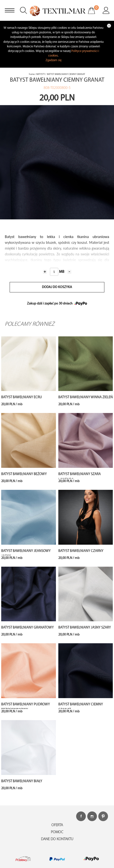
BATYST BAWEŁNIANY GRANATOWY (27, 628)
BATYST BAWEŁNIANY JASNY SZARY (85, 628)
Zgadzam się (54, 60)
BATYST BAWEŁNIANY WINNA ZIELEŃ (86, 397)
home (32, 74)
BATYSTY (41, 74)
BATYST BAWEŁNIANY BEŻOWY (24, 474)
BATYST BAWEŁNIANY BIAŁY (22, 781)
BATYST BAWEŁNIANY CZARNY (81, 551)
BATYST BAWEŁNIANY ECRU (22, 397)
